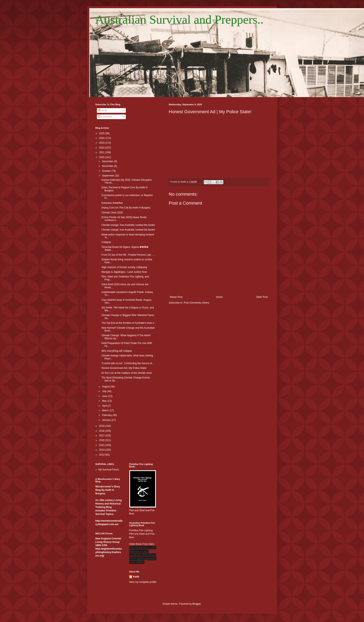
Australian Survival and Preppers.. (180, 20)
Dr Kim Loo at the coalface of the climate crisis (127, 373)
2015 (102, 445)
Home (219, 297)
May (105, 401)
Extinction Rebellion (112, 203)
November (108, 166)
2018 (102, 431)
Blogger (197, 604)
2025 (102, 133)
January (107, 420)
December (108, 161)
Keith (136, 577)
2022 (102, 148)
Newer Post (176, 297)
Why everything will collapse (117, 351)
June (105, 396)
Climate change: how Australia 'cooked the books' (128, 225)
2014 (102, 450)
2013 (102, 455)
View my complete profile (143, 582)
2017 (102, 436)
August (106, 387)
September (108, 176)
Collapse (106, 242)
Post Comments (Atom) (196, 303)
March (106, 410)
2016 (102, 440)
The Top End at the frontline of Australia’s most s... (129, 323)
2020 (102, 157)
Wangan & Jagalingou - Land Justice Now (124, 272)
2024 (102, 138)
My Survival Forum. (109, 470)
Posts (102, 110)
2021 (102, 152)
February (107, 415)
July (105, 391)
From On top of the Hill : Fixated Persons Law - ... (128, 255)
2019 (102, 426)
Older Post (262, 297)
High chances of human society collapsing (124, 267)
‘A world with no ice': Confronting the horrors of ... (128, 363)
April (105, 406)
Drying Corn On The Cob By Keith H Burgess (126, 208)
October (107, 171)
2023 (102, 143)
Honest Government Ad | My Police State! (124, 368)
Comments (105, 117)
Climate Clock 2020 (112, 213)
